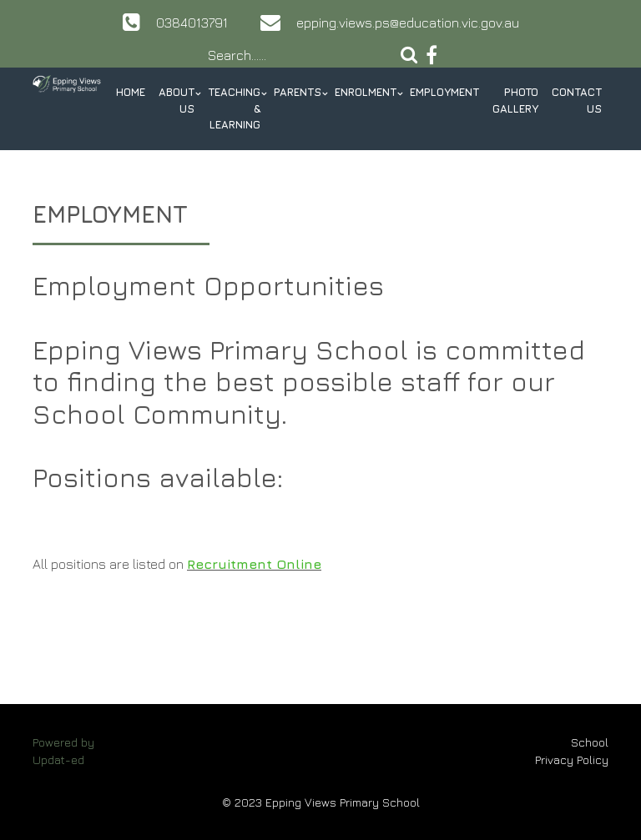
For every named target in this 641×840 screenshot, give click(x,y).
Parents (298, 92)
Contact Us (577, 100)
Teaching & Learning (234, 108)
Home (131, 92)
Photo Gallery (515, 100)
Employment (444, 92)
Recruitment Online (254, 564)
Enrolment (366, 92)
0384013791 (192, 23)
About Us (177, 100)
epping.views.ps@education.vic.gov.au (408, 23)
